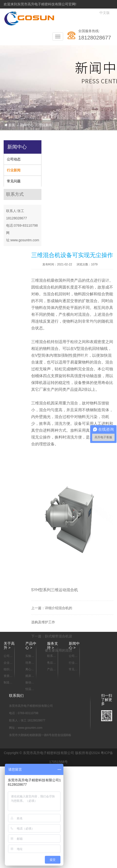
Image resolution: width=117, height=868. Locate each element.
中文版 (105, 13)
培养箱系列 (30, 663)
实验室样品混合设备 (30, 656)
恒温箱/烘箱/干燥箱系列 (30, 689)
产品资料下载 (51, 670)
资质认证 (8, 676)
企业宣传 (8, 663)
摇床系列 (30, 676)
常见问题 (14, 181)
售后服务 (51, 663)
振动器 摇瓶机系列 (30, 683)
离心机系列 (30, 670)
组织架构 (8, 670)
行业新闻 (45, 125)
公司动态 (14, 159)
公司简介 (8, 656)
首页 (10, 125)
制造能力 (8, 683)
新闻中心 (27, 125)
